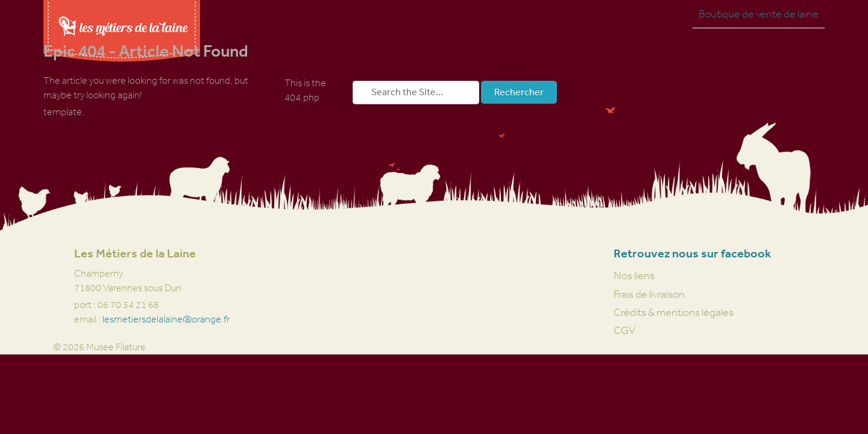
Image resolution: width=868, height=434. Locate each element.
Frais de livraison (649, 294)
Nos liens (634, 275)
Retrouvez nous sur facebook (692, 253)
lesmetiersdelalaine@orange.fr (166, 319)
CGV (624, 330)
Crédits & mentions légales (674, 312)
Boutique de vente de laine (759, 14)
